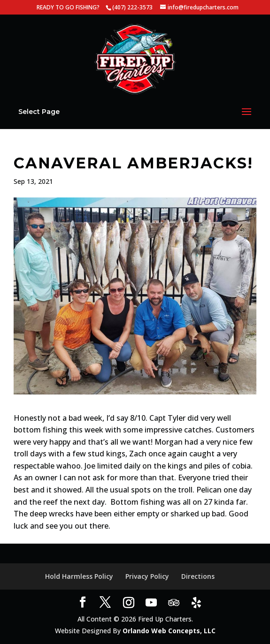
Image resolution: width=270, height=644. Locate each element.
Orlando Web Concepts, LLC (169, 631)
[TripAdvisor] (174, 603)
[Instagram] (129, 603)
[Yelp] (196, 603)
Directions (198, 576)
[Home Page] (135, 58)
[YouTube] (151, 603)
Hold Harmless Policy (79, 576)
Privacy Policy (147, 576)
